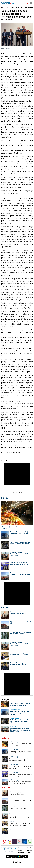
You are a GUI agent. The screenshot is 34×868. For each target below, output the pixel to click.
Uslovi (20, 850)
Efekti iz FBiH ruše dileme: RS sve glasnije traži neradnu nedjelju (20, 563)
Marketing (30, 848)
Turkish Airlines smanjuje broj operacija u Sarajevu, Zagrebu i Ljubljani (19, 533)
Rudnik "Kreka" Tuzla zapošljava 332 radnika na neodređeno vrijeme (21, 543)
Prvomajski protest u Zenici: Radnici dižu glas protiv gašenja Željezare (21, 574)
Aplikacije (29, 850)
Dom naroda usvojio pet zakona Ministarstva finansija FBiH (19, 664)
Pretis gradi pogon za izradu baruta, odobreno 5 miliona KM (21, 633)
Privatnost (21, 853)
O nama (20, 848)
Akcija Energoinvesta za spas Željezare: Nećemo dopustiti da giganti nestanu (19, 554)
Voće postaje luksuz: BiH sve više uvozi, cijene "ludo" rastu (17, 528)
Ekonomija (15, 742)
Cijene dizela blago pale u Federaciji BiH (21, 623)
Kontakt (29, 853)
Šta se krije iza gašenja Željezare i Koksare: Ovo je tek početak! (20, 612)
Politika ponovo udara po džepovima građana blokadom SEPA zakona (21, 654)
